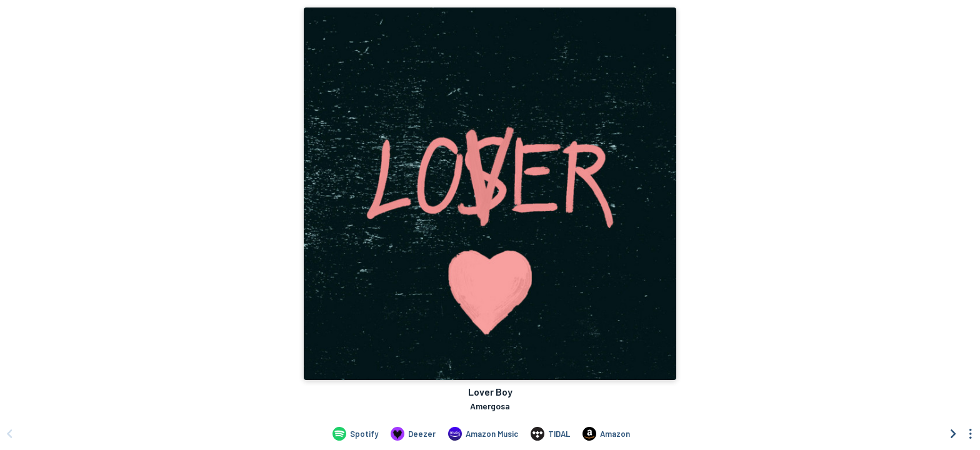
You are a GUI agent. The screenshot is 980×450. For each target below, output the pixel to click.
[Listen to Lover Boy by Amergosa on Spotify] (355, 434)
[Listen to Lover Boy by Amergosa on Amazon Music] (483, 434)
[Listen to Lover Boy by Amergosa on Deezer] (413, 434)
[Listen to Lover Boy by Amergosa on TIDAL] (550, 434)
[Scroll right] (953, 434)
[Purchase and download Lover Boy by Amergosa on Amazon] (606, 434)
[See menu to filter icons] (971, 434)
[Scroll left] (9, 434)
